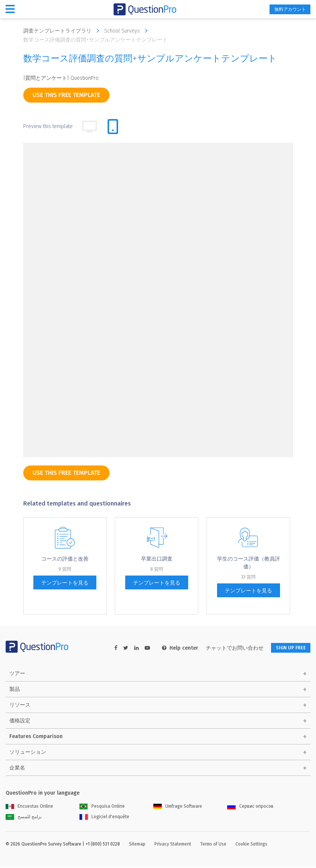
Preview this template (48, 126)
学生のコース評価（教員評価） (249, 563)
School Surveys (128, 31)
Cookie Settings (251, 845)
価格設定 (20, 722)
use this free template (66, 95)
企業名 (17, 769)
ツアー (17, 675)
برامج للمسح (24, 818)
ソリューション (28, 753)
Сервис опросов (250, 807)
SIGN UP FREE (287, 648)
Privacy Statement (173, 845)
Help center (172, 648)
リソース (20, 706)
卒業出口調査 (157, 559)
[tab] (113, 127)
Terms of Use (213, 845)
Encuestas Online (29, 807)
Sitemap (137, 845)
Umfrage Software (178, 807)
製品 (15, 690)
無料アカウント (285, 10)
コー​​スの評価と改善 (65, 559)
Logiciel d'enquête (104, 818)
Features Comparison (36, 738)
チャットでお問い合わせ (227, 648)
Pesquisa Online (102, 807)
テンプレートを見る (65, 583)
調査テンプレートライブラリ (63, 31)
